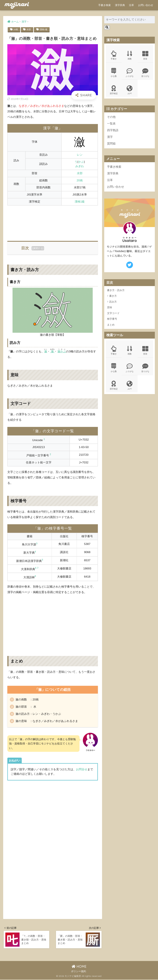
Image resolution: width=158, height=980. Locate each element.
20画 (16, 29)
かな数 (114, 73)
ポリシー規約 (78, 972)
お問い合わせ (146, 5)
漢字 (110, 138)
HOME (79, 967)
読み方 (113, 303)
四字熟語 (113, 131)
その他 (111, 117)
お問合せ (82, 769)
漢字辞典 (120, 5)
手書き (114, 55)
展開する (38, 248)
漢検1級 (44, 29)
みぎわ (80, 166)
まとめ (111, 326)
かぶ (81, 162)
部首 (145, 55)
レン (80, 155)
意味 (110, 308)
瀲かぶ (62, 351)
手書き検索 (104, 5)
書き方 (113, 297)
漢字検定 (114, 90)
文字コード (113, 314)
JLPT (130, 90)
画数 (130, 55)
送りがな (145, 73)
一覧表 (111, 124)
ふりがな (130, 73)
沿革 (131, 5)
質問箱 (111, 144)
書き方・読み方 (116, 291)
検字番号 (112, 320)
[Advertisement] (53, 221)
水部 (29, 29)
